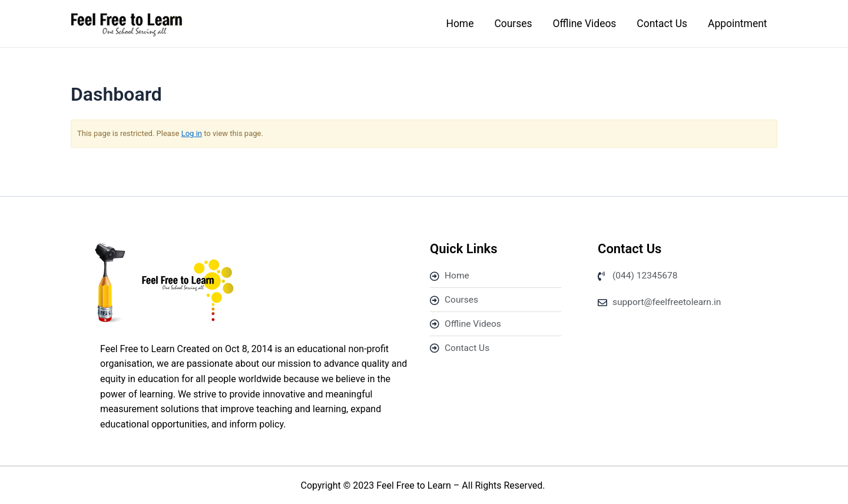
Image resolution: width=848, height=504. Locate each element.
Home (450, 24)
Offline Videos (579, 24)
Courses (505, 24)
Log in (192, 135)
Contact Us (658, 24)
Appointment (736, 24)
